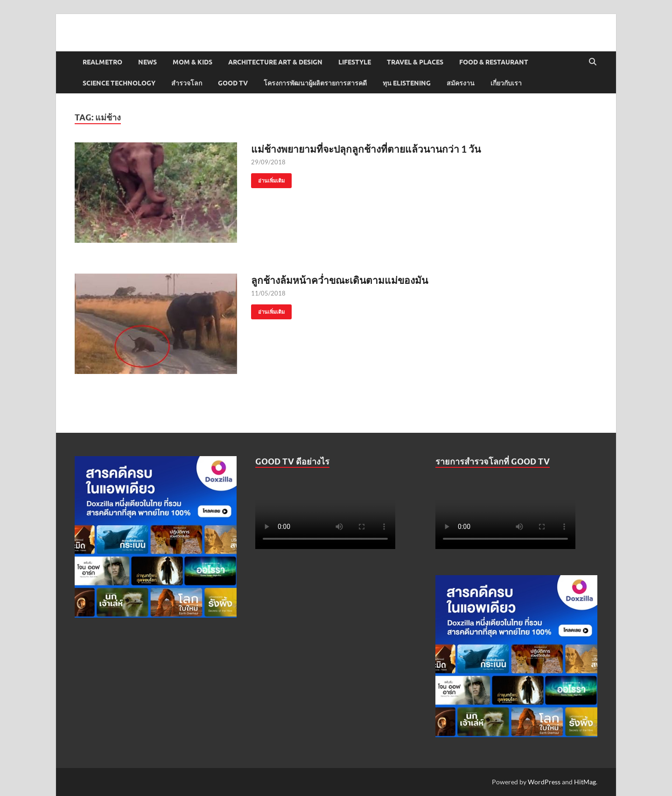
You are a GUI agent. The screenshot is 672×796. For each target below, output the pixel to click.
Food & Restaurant (494, 62)
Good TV (233, 83)
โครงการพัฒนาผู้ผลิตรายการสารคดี (315, 83)
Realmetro (102, 62)
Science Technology (119, 83)
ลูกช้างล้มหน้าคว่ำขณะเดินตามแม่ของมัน (339, 280)
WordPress (544, 782)
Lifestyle (355, 62)
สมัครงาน (461, 83)
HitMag (585, 782)
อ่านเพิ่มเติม (268, 179)
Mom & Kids (192, 62)
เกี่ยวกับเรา (506, 83)
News (147, 62)
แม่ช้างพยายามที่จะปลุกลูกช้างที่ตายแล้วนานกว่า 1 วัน (366, 149)
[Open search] (593, 62)
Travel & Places (415, 62)
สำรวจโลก (187, 83)
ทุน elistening (407, 83)
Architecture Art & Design (275, 62)
